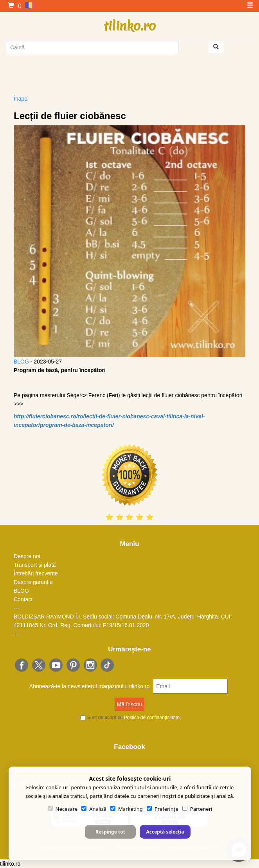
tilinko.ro (130, 26)
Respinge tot (110, 832)
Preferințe (163, 809)
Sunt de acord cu (134, 718)
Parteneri (197, 809)
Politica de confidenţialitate (152, 718)
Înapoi (21, 99)
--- (16, 608)
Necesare (63, 809)
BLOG (21, 362)
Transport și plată (35, 565)
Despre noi (27, 556)
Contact (23, 599)
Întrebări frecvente (36, 573)
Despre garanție (33, 582)
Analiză (94, 809)
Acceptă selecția (165, 832)
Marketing (127, 809)
